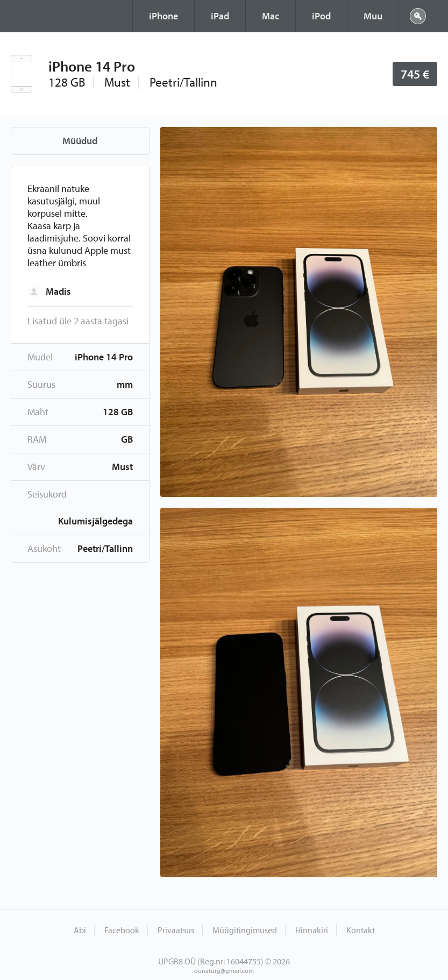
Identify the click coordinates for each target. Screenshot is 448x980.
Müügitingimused (245, 930)
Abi (80, 930)
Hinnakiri (312, 930)
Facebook (122, 930)
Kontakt (361, 930)
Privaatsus (176, 930)
